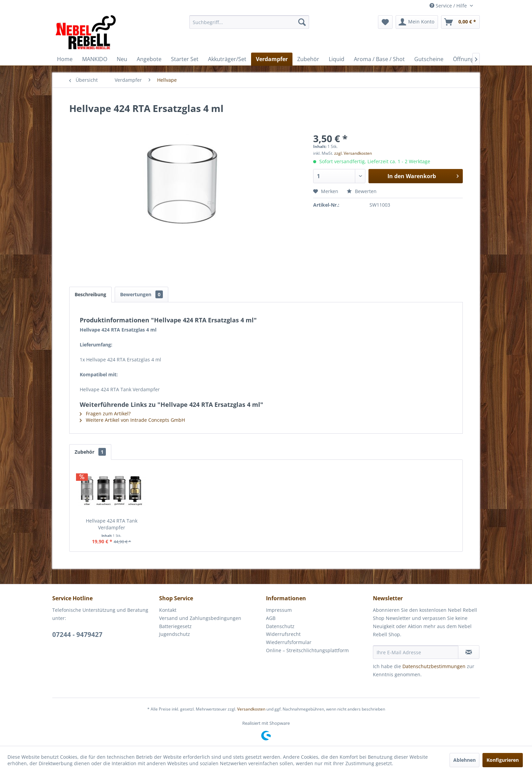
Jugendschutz (175, 634)
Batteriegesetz (175, 626)
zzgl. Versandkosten (353, 153)
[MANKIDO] (95, 59)
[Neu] (122, 59)
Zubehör (90, 452)
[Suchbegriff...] (249, 22)
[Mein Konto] (417, 22)
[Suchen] (302, 22)
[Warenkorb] (460, 22)
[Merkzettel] (385, 22)
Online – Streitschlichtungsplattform (307, 650)
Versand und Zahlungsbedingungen (200, 618)
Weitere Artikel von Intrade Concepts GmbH (132, 420)
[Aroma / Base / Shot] (379, 59)
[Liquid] (337, 59)
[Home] (65, 59)
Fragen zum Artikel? (105, 413)
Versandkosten (251, 709)
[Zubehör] (308, 59)
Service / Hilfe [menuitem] (449, 6)
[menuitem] (249, 22)
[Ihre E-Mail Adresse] (416, 652)
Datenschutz (280, 626)
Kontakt (168, 610)
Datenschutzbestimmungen (434, 666)
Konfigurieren (503, 760)
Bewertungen (141, 294)
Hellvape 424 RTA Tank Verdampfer (112, 524)
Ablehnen (464, 760)
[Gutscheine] (429, 59)
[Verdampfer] (272, 59)
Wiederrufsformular (289, 642)
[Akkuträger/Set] (227, 59)
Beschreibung (90, 294)
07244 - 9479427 (77, 635)
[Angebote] (149, 59)
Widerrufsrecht (283, 634)
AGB (271, 618)
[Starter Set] (185, 59)
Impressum (279, 610)
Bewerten (362, 191)
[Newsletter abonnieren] (469, 652)
